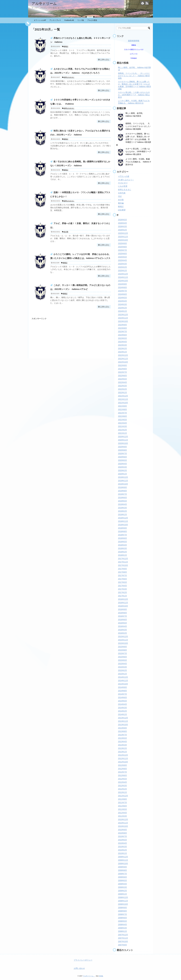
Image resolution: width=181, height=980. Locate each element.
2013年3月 (123, 745)
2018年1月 (123, 555)
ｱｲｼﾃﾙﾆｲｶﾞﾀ (123, 183)
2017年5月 (123, 582)
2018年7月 (123, 535)
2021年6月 (123, 416)
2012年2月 (123, 789)
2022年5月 (123, 379)
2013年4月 (123, 742)
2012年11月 (123, 759)
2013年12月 (123, 718)
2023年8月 (123, 328)
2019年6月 (123, 498)
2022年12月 (123, 355)
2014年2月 (123, 711)
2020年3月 (123, 467)
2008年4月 (123, 925)
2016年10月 (123, 606)
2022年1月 (123, 393)
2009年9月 (123, 867)
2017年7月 (123, 576)
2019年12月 (123, 477)
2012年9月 (123, 765)
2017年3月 (123, 589)
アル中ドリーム (46, 4)
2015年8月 (123, 650)
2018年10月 (123, 525)
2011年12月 (123, 796)
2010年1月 (123, 853)
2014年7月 (123, 694)
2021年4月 (123, 423)
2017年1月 (123, 596)
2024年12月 (123, 274)
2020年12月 (123, 437)
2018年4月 (123, 545)
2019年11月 (123, 481)
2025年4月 (123, 260)
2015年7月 (123, 653)
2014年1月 (123, 714)
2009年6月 (123, 877)
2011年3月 (123, 816)
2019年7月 (123, 494)
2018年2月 (123, 552)
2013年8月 (123, 731)
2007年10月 (123, 941)
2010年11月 (123, 823)
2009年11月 (123, 860)
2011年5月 (123, 809)
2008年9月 (123, 908)
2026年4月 (123, 223)
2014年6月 (123, 698)
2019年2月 (123, 511)
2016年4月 (123, 626)
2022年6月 (123, 376)
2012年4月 (123, 782)
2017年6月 (123, 579)
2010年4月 (123, 843)
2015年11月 (123, 640)
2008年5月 (123, 921)
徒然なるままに (69, 77)
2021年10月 (123, 403)
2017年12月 (123, 559)
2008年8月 (123, 911)
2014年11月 (123, 681)
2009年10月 (123, 864)
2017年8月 (123, 572)
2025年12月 (123, 233)
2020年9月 (123, 447)
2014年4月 (123, 704)
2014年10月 (123, 684)
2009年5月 (123, 881)
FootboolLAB (69, 20)
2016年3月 (123, 630)
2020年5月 (123, 460)
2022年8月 (123, 369)
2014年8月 (123, 691)
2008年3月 (123, 928)
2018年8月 (123, 531)
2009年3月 (123, 887)
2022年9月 (123, 365)
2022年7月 (123, 372)
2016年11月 (123, 603)
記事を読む (105, 60)
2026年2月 (123, 230)
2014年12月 (123, 677)
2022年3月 (123, 386)
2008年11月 (123, 901)
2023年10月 (123, 321)
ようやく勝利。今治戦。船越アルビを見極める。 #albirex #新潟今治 (138, 162)
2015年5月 (123, 660)
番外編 (121, 203)
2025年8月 (123, 247)
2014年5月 (123, 701)
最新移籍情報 (134, 41)
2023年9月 (123, 325)
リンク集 (81, 20)
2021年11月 (123, 399)
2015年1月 (123, 674)
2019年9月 (123, 487)
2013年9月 (123, 728)
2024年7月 (123, 291)
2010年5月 (123, 840)
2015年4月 (123, 664)
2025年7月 (123, 250)
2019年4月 (123, 504)
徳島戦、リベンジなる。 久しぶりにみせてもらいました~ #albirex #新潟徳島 (134, 76)
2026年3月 (123, 227)
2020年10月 (123, 443)
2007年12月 (123, 935)
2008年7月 (123, 914)
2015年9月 (123, 647)
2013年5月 (123, 738)
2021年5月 (123, 420)
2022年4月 (123, 382)
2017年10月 (123, 565)
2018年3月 (123, 548)
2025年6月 (123, 254)
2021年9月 (123, 406)
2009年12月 (123, 857)
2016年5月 (123, 623)
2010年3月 (123, 847)
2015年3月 (123, 667)
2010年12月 (123, 820)
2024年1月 (123, 311)
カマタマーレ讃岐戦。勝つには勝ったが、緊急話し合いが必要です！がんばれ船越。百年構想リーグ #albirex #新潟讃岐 (134, 139)
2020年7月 (123, 454)
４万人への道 (124, 176)
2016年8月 (123, 613)
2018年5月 (123, 542)
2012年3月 (123, 786)
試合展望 (122, 210)
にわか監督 (123, 186)
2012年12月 (123, 755)
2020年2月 (123, 470)
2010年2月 (123, 850)
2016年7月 (123, 616)
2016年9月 (123, 609)
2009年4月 (123, 884)
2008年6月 (123, 918)
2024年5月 (123, 298)
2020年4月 (123, 464)
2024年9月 (123, 284)
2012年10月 (123, 762)
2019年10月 (123, 484)
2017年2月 (123, 592)
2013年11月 (123, 721)
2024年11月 (123, 277)
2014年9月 (123, 687)
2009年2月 (123, 891)
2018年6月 (123, 538)
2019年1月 (123, 515)
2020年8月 (123, 450)
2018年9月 (123, 528)
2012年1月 (123, 792)
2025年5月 (123, 257)
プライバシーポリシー (83, 960)
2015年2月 (123, 670)
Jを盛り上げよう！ (126, 180)
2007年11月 (123, 938)
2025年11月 (123, 237)
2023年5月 (123, 338)
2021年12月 (123, 396)
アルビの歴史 (92, 20)
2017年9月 (123, 569)
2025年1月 (123, 271)
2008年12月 (123, 897)
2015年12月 (123, 637)
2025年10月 (123, 240)
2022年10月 (123, 362)
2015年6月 (123, 657)
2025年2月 (123, 267)
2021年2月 (123, 430)
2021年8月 (123, 409)
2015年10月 (123, 643)
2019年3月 (123, 508)
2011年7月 (123, 803)
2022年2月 (123, 389)
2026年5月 (123, 220)
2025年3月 (123, 264)
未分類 (66, 232)
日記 (120, 196)
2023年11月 (123, 318)
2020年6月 (123, 457)
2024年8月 (123, 288)
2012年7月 (123, 772)
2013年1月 (123, 752)
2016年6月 (123, 620)
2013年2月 (123, 748)
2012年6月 (123, 775)
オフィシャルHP (40, 20)
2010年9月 (123, 830)
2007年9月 (123, 945)
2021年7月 (123, 413)
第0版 (101, 976)
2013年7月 (123, 735)
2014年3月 (123, 708)
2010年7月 (123, 836)
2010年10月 (123, 826)
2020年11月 (123, 440)
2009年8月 (123, 870)
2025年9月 (123, 243)
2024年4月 (123, 301)
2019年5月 (123, 501)
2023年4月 (123, 342)
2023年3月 (123, 345)
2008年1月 (123, 931)
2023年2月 (123, 348)
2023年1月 (123, 352)
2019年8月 (123, 491)
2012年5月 (123, 779)
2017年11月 (123, 562)
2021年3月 (123, 426)
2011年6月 (123, 806)
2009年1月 (123, 894)
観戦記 (66, 46)
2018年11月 (123, 521)
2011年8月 (123, 799)
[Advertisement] (51, 336)
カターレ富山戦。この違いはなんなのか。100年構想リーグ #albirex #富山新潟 (134, 95)
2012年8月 (123, 769)
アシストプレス (55, 20)
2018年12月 (123, 518)
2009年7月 (123, 874)
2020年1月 (123, 474)
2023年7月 (123, 332)
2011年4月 (123, 813)
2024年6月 (123, 294)
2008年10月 (123, 904)
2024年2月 (123, 308)
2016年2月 (123, 633)
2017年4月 (123, 586)
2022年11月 (123, 359)
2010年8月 (123, 833)
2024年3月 (123, 304)
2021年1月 (123, 433)
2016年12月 (123, 599)
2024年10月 (123, 281)
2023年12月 (123, 315)
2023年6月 (123, 335)
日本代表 (122, 193)
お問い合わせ (79, 968)
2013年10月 (123, 725)
